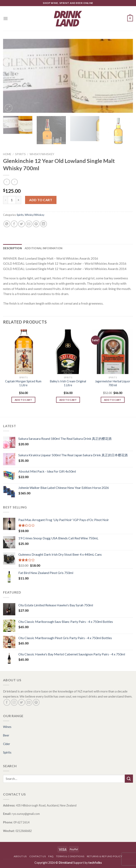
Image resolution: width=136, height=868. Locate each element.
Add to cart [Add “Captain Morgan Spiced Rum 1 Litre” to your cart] (23, 400)
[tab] (12, 248)
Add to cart (41, 200)
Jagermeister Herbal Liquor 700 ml (113, 383)
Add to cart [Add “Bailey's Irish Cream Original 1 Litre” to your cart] (68, 400)
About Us (20, 856)
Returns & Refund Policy (105, 856)
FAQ (51, 856)
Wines (7, 727)
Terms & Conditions (70, 856)
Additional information (44, 248)
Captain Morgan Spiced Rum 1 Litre (23, 383)
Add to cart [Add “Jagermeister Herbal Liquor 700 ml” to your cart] (113, 400)
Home (7, 154)
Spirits (20, 154)
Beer (6, 735)
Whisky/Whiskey (42, 154)
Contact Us (38, 856)
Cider (7, 744)
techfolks (95, 863)
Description (12, 248)
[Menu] (6, 18)
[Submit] (129, 779)
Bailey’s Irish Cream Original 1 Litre (68, 383)
